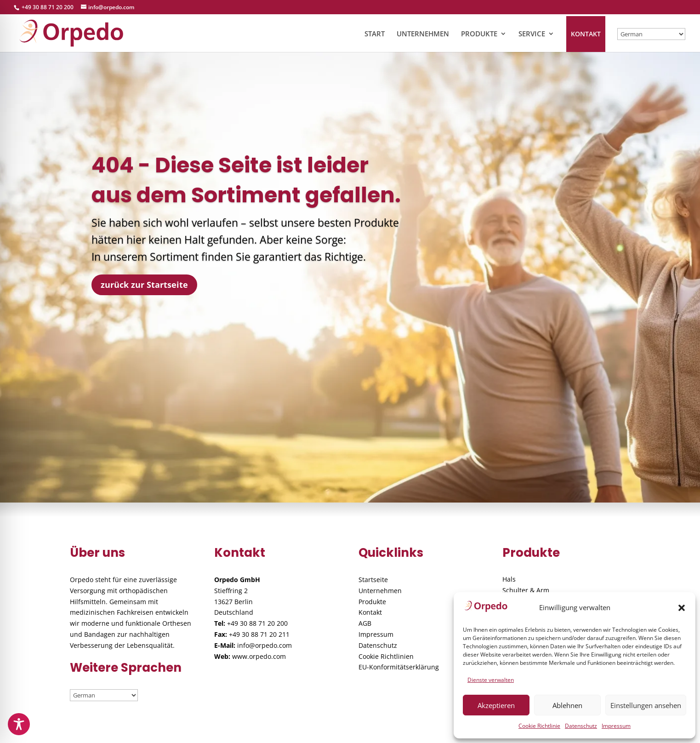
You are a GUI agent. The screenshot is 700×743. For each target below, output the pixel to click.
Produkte (372, 602)
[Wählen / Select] (651, 34)
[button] (682, 608)
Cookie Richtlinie (539, 726)
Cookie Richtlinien (386, 656)
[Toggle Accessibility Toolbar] (19, 724)
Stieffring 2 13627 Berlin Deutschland (234, 602)
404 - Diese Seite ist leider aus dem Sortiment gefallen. (246, 180)
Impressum (616, 726)
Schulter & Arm (526, 590)
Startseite (373, 580)
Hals (509, 579)
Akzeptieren (496, 705)
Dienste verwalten (491, 680)
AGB (365, 623)
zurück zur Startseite (144, 285)
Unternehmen (380, 591)
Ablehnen (567, 705)
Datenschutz (581, 726)
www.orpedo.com (259, 656)
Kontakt (370, 612)
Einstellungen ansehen (646, 705)
